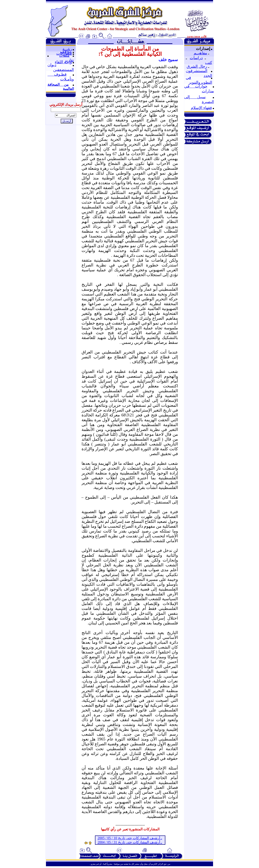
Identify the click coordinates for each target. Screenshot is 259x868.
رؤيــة (67, 49)
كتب (209, 63)
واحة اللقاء (63, 62)
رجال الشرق (197, 66)
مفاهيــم (200, 53)
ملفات (64, 55)
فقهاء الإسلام (201, 108)
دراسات (196, 58)
